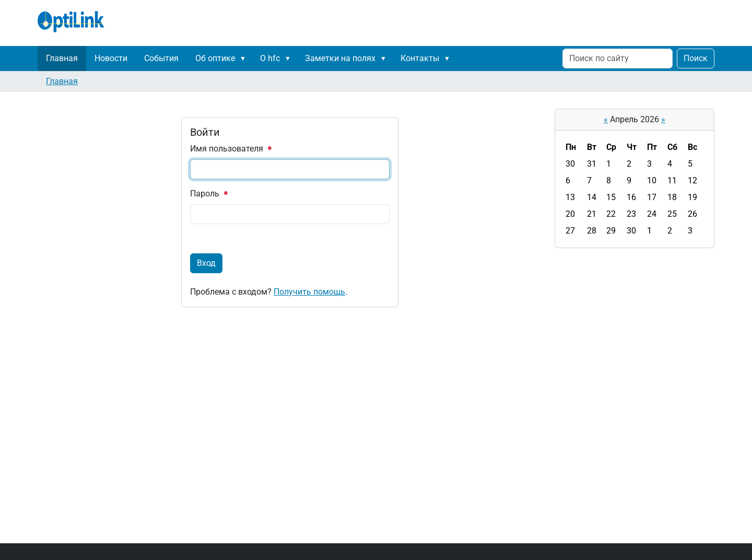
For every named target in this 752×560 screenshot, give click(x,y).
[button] (245, 59)
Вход (206, 263)
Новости (111, 58)
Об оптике (215, 58)
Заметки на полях (340, 58)
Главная (62, 58)
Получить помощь (309, 292)
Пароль (208, 194)
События (161, 58)
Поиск (696, 58)
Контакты (420, 58)
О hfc (270, 58)
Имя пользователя (230, 149)
